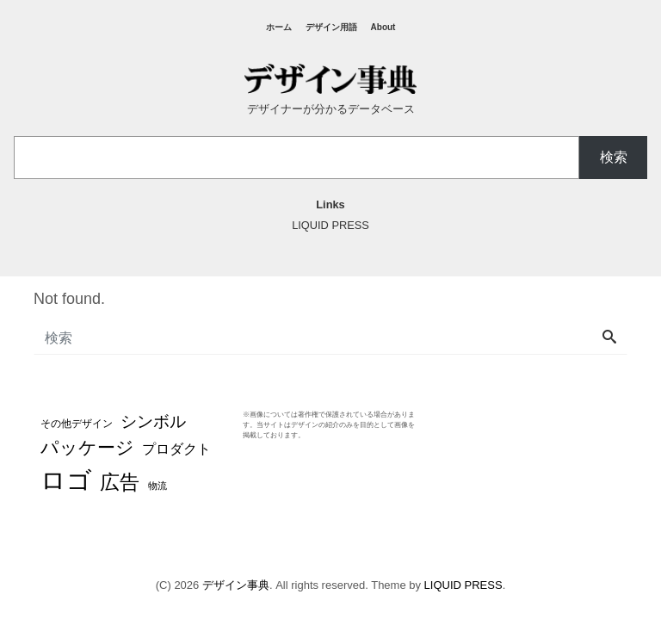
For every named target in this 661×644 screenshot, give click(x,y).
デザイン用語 (331, 27)
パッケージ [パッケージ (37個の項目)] (87, 448)
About (383, 27)
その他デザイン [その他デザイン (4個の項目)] (77, 423)
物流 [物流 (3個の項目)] (158, 486)
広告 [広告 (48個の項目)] (120, 482)
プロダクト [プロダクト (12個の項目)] (176, 449)
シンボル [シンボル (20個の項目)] (153, 421)
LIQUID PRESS (463, 585)
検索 (614, 157)
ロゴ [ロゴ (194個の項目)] (66, 480)
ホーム (279, 27)
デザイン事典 (236, 585)
